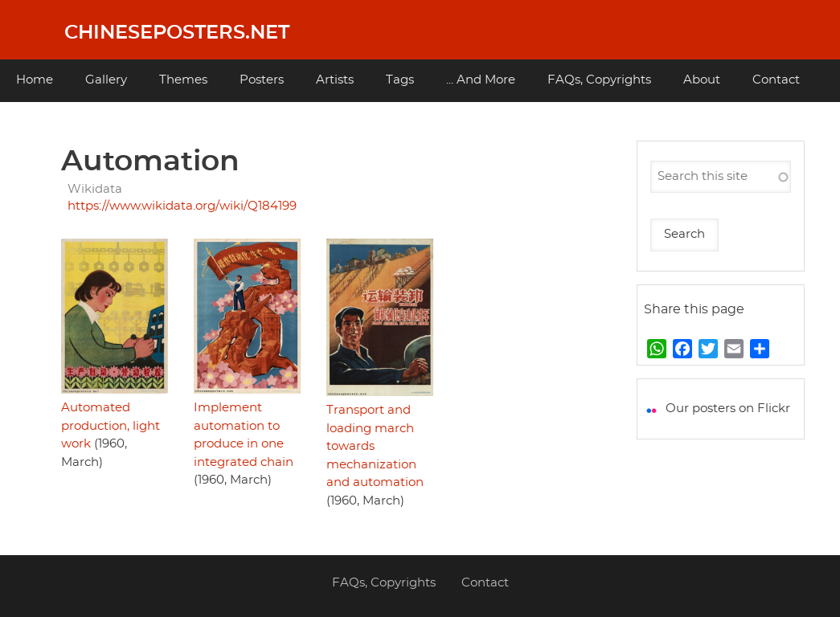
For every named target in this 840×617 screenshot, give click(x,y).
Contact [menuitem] (776, 80)
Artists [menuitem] (335, 80)
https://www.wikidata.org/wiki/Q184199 (182, 206)
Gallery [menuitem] (106, 80)
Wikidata (95, 189)
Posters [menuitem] (262, 80)
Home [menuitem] (35, 80)
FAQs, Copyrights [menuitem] (599, 80)
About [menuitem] (702, 80)
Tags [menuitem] (400, 80)
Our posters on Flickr (728, 409)
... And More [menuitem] (481, 80)
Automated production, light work (111, 426)
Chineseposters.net (177, 33)
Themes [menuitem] (183, 80)
